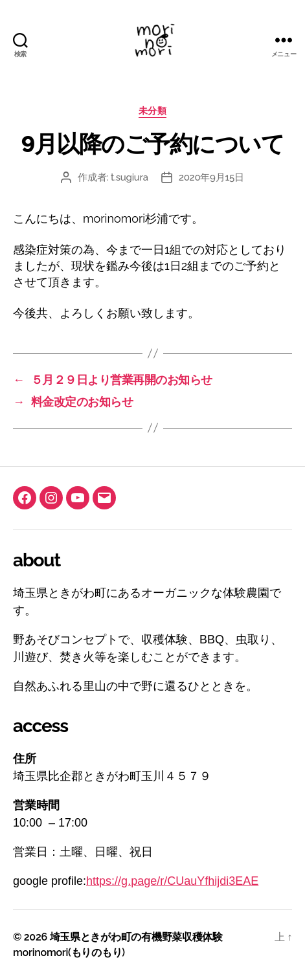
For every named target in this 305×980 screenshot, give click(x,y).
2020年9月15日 (211, 177)
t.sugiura (130, 177)
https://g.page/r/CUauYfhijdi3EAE (172, 881)
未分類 (153, 111)
